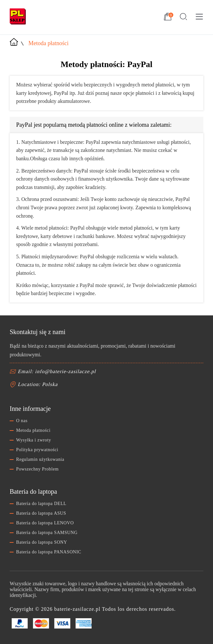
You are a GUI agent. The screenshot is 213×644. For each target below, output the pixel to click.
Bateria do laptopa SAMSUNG (47, 533)
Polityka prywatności (37, 450)
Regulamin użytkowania (40, 459)
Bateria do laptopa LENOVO (45, 523)
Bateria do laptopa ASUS (41, 513)
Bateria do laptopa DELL (41, 504)
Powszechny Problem (37, 469)
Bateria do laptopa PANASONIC (49, 552)
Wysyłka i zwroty (34, 440)
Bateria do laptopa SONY (42, 542)
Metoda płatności (33, 430)
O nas (22, 421)
